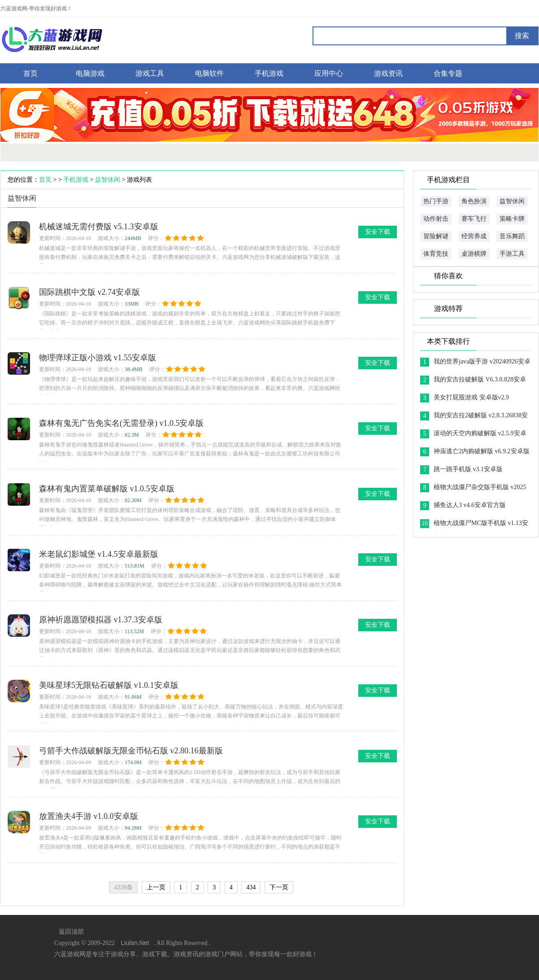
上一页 (156, 887)
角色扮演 (474, 201)
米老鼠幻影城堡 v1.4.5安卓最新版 (99, 554)
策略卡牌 (512, 219)
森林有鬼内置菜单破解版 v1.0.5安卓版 (107, 489)
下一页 (279, 887)
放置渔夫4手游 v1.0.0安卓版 (89, 816)
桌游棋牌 (474, 254)
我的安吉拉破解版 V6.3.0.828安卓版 (480, 380)
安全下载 (378, 232)
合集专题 (448, 73)
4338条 (123, 887)
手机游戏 (269, 73)
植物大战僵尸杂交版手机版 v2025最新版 (480, 488)
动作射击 (436, 219)
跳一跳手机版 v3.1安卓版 (468, 469)
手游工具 (512, 254)
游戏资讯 (388, 73)
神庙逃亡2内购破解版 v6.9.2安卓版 (482, 451)
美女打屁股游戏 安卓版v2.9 (471, 397)
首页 (30, 73)
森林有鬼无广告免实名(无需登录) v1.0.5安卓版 (122, 423)
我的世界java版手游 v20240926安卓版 (482, 362)
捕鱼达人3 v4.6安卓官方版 (470, 505)
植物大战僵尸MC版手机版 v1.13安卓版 (481, 524)
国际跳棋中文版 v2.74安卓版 (89, 292)
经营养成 (474, 236)
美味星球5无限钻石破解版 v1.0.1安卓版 (109, 685)
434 (251, 887)
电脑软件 (209, 73)
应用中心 (329, 73)
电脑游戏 (90, 73)
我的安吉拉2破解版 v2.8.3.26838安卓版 (481, 416)
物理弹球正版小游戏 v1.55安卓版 (98, 358)
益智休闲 (108, 180)
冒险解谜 (436, 236)
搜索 (522, 36)
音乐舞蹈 (512, 236)
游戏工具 (150, 73)
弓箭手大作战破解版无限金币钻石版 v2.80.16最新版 (131, 751)
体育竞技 (436, 254)
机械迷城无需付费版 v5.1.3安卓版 (99, 227)
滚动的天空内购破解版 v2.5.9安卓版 (480, 434)
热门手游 (436, 201)
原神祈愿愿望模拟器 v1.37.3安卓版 (101, 620)
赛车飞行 (474, 219)
